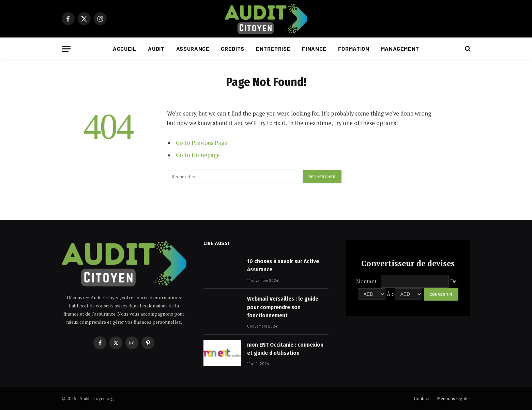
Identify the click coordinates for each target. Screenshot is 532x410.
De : (455, 281)
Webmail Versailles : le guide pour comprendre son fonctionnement (283, 307)
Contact (421, 398)
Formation (354, 49)
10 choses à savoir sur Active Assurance (283, 265)
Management (400, 49)
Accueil (125, 49)
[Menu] (66, 49)
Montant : (368, 281)
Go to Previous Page (202, 143)
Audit (156, 49)
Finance (314, 49)
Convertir (441, 294)
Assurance (193, 49)
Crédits (232, 49)
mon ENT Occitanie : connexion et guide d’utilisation (285, 349)
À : (390, 294)
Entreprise (273, 49)
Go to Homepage (198, 155)
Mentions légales (454, 398)
